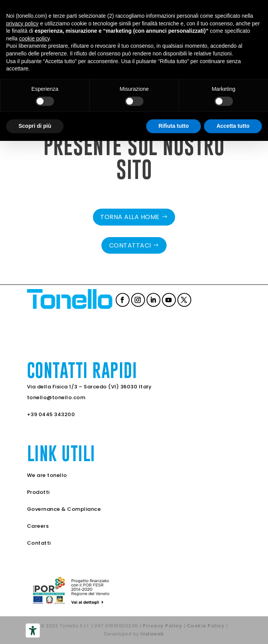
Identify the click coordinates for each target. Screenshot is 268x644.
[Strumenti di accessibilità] (33, 631)
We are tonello (47, 475)
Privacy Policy (162, 626)
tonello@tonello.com (56, 397)
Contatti (39, 543)
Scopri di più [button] (35, 126)
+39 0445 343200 (51, 414)
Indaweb (152, 634)
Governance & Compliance (64, 509)
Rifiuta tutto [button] (174, 126)
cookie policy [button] (34, 38)
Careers (38, 526)
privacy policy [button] (22, 23)
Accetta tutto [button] (233, 126)
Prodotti (38, 492)
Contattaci (130, 245)
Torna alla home (130, 217)
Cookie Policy (206, 626)
